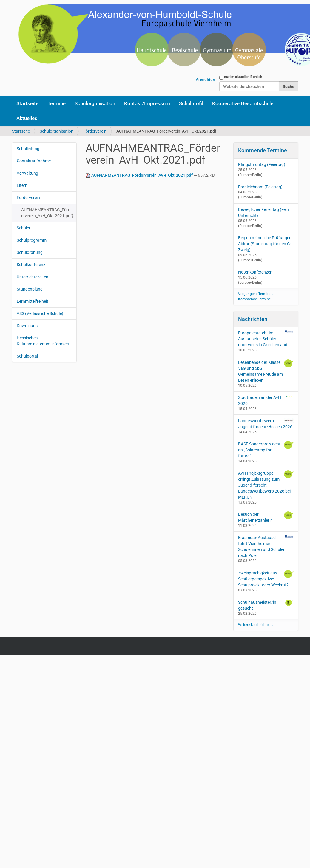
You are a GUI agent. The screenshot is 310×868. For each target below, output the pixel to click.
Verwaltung (27, 173)
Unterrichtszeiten (33, 277)
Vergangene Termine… (256, 294)
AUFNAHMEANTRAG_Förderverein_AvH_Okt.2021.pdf (140, 175)
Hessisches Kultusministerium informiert (43, 341)
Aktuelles (27, 118)
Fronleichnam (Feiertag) (260, 187)
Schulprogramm (32, 240)
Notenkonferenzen (255, 272)
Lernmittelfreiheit (33, 301)
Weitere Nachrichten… (256, 625)
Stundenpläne (30, 289)
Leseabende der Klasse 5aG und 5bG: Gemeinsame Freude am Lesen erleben (266, 371)
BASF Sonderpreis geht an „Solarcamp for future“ (266, 450)
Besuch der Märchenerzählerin (266, 517)
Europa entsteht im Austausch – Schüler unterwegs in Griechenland (266, 338)
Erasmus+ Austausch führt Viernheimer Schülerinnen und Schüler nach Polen (266, 546)
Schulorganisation (95, 103)
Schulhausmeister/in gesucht (266, 605)
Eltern (22, 185)
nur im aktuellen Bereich (243, 77)
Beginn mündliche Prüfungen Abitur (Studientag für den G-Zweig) (265, 244)
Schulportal (27, 356)
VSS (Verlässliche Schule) (40, 313)
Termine (57, 103)
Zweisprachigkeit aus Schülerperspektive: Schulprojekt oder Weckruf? (266, 579)
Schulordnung (30, 252)
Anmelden (205, 80)
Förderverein (95, 131)
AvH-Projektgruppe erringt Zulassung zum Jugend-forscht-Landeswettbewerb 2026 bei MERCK (266, 485)
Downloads (27, 326)
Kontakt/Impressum (147, 103)
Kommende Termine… (256, 299)
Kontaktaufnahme (34, 161)
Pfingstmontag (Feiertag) (262, 164)
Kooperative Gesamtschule (243, 103)
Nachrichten (253, 319)
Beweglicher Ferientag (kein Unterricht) (263, 212)
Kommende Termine (263, 150)
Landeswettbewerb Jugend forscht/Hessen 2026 (266, 423)
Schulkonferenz (31, 265)
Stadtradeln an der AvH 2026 (266, 400)
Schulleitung (28, 149)
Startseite (27, 103)
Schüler (24, 228)
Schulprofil (191, 103)
